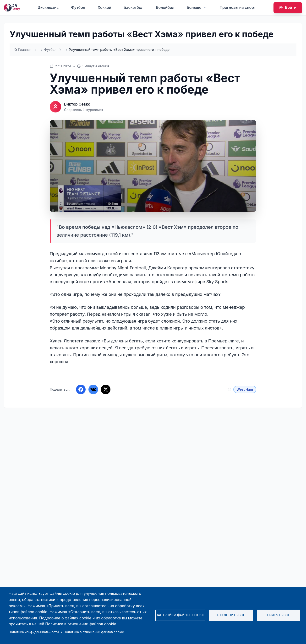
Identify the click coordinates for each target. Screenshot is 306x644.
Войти (288, 7)
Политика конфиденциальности (34, 632)
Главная (22, 50)
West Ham (245, 389)
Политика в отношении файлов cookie (94, 632)
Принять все (278, 615)
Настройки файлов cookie (180, 615)
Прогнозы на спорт (238, 7)
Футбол (78, 7)
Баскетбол (134, 7)
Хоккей (104, 7)
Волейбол (165, 7)
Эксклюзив (48, 7)
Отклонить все (231, 615)
